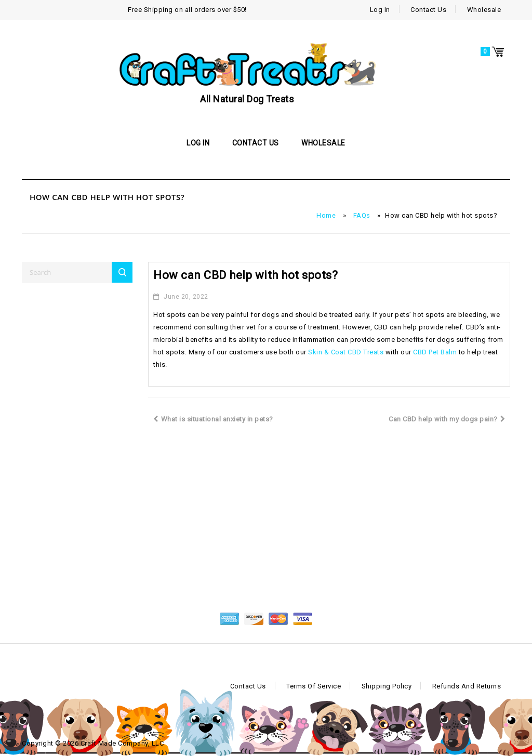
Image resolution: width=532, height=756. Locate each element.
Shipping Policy (387, 686)
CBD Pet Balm (435, 352)
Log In (380, 10)
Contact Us (428, 10)
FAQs (362, 215)
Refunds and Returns (467, 686)
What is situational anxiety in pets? (213, 419)
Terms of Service (314, 686)
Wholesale (484, 10)
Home (326, 215)
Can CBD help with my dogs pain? (447, 419)
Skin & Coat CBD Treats (346, 352)
